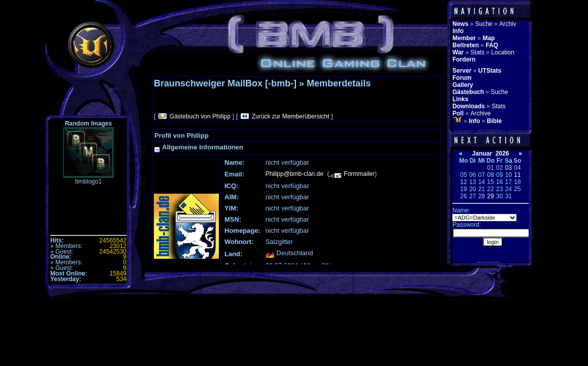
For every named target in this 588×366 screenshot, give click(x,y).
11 (517, 175)
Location (502, 52)
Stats (478, 52)
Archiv (508, 24)
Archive (480, 113)
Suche (484, 24)
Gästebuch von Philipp (200, 116)
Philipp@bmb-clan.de (295, 174)
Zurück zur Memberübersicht (291, 116)
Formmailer (359, 174)
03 (509, 168)
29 (490, 196)
